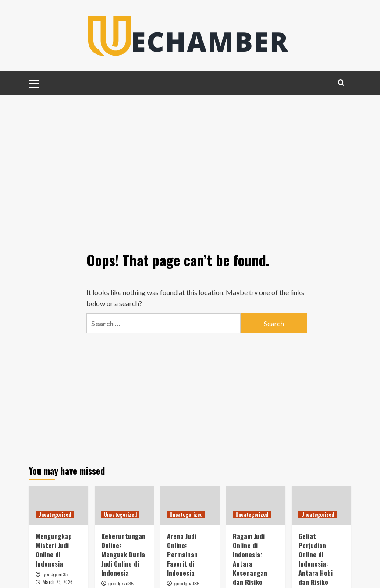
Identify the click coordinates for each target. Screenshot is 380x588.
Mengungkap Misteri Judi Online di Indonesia (54, 550)
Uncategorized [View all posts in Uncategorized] (55, 514)
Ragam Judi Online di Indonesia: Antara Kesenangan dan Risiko (250, 559)
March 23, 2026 (58, 582)
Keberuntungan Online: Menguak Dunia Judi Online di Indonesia (123, 554)
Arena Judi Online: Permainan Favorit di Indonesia (182, 554)
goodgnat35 (55, 574)
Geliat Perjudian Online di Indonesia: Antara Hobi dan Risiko (316, 559)
